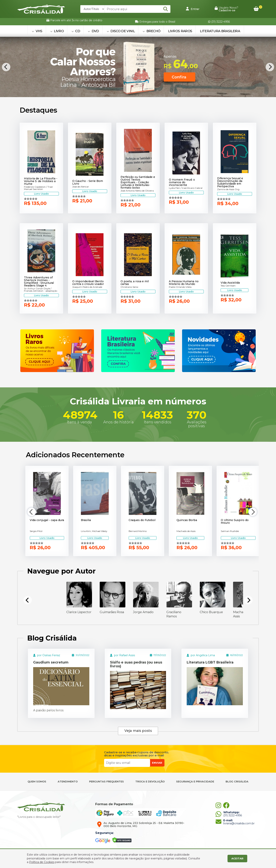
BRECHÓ (152, 31)
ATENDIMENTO (68, 782)
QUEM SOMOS (37, 782)
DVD (93, 31)
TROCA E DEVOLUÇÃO (150, 782)
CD (76, 31)
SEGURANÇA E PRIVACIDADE (195, 782)
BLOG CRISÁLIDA (237, 782)
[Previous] (6, 67)
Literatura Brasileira (220, 31)
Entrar (193, 9)
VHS (37, 31)
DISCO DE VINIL (121, 31)
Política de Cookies (42, 862)
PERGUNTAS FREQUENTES (106, 782)
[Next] (270, 67)
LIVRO (57, 31)
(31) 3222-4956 (219, 22)
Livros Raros (180, 31)
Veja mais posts (138, 731)
